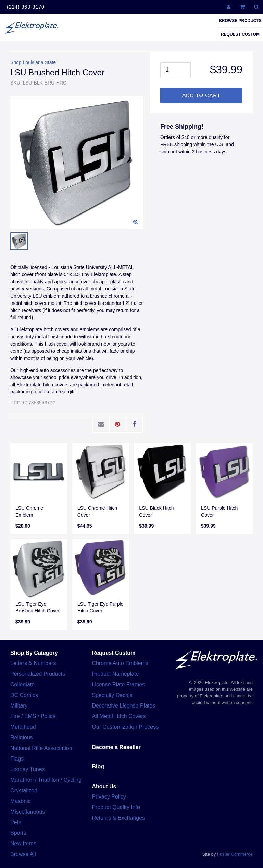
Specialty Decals (112, 695)
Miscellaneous (28, 812)
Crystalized (24, 791)
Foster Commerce (235, 854)
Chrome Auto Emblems (120, 663)
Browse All (23, 854)
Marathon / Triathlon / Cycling (46, 780)
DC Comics (24, 695)
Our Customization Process (125, 727)
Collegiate (22, 684)
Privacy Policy (109, 797)
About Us (104, 786)
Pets (16, 822)
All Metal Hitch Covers (119, 716)
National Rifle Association (41, 748)
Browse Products (240, 21)
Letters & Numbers (33, 663)
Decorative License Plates (123, 706)
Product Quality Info (116, 807)
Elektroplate (32, 27)
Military (19, 706)
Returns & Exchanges (118, 818)
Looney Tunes (28, 769)
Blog (98, 767)
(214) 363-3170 (26, 7)
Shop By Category (34, 653)
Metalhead (23, 727)
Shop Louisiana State (33, 62)
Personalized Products (38, 674)
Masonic (21, 801)
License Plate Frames (118, 684)
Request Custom (240, 34)
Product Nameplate (115, 674)
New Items (23, 844)
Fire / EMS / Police (33, 716)
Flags (17, 759)
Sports (18, 833)
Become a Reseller (116, 747)
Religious (22, 737)
